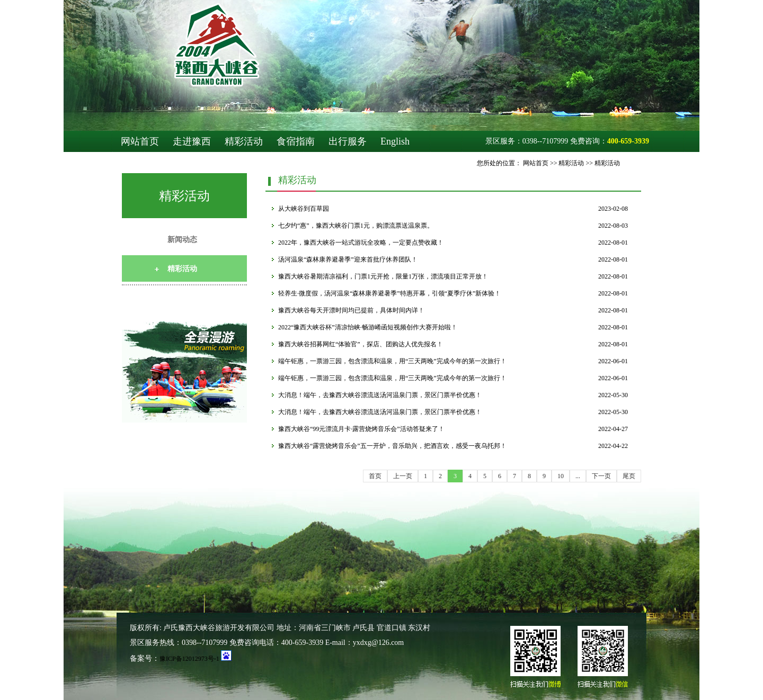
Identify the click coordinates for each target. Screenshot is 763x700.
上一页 (403, 476)
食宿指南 (296, 141)
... (578, 476)
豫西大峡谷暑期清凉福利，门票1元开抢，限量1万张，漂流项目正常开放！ (383, 276)
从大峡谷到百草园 (304, 209)
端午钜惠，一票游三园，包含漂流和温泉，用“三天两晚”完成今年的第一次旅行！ (392, 361)
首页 (375, 476)
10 (561, 476)
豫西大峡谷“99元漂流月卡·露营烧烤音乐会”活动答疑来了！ (361, 429)
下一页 (601, 476)
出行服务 (348, 141)
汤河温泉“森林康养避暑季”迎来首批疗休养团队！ (348, 259)
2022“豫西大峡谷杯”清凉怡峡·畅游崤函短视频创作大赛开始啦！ (368, 327)
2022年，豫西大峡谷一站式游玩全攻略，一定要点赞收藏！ (361, 243)
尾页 (629, 476)
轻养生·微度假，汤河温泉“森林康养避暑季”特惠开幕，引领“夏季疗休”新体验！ (389, 293)
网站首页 (140, 141)
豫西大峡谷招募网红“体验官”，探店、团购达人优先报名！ (361, 344)
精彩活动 (244, 141)
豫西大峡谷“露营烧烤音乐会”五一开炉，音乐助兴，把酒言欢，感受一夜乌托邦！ (392, 446)
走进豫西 (192, 141)
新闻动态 (182, 240)
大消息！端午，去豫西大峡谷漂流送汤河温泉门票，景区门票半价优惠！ (380, 395)
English (395, 141)
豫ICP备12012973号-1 (189, 659)
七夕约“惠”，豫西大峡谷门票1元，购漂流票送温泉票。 (356, 226)
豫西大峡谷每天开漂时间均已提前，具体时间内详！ (351, 310)
